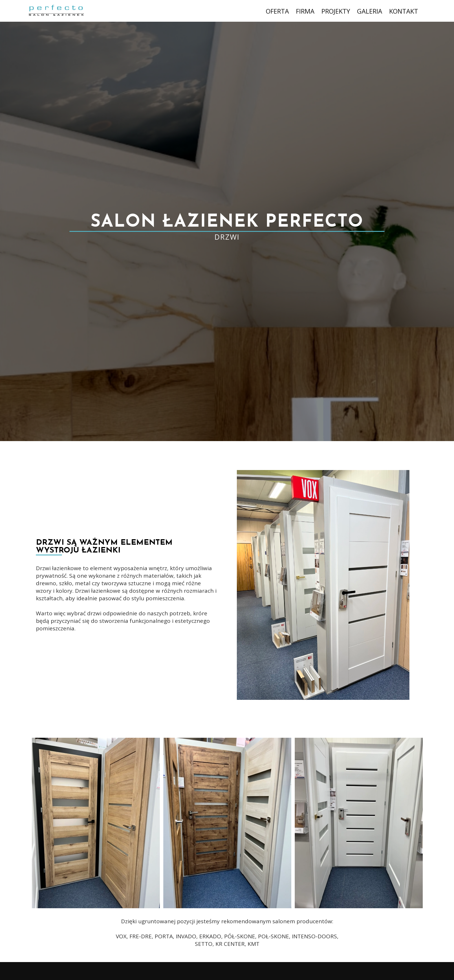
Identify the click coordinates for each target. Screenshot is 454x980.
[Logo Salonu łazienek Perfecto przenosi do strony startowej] (53, 11)
